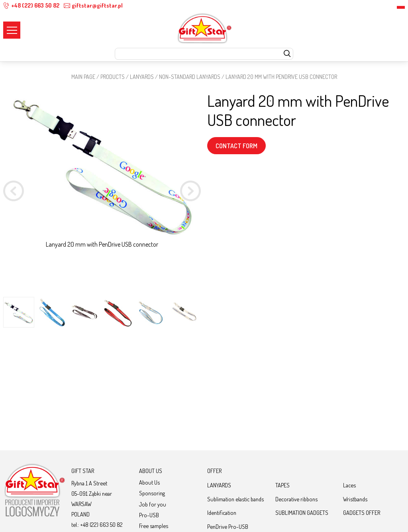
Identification (222, 512)
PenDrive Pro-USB (228, 526)
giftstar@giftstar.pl (93, 5)
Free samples (154, 526)
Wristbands (355, 499)
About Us (149, 482)
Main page (83, 77)
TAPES (282, 485)
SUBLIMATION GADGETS (302, 512)
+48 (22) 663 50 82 (31, 5)
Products (113, 77)
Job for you (153, 504)
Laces (349, 485)
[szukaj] (287, 54)
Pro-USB (149, 515)
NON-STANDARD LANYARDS (190, 77)
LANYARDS (142, 77)
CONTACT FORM (236, 146)
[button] (190, 192)
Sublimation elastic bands (235, 499)
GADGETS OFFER (362, 512)
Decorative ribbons (296, 499)
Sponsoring (152, 493)
